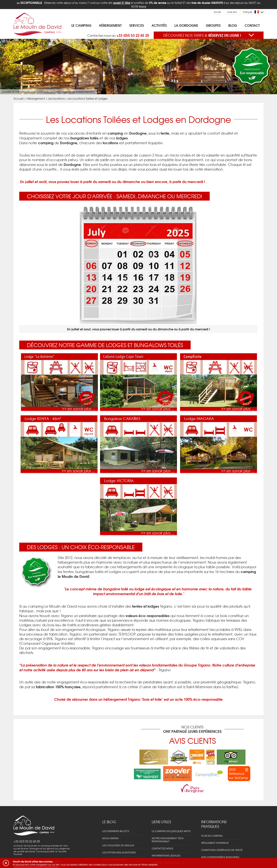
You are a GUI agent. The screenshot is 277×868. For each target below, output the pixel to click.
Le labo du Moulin (114, 846)
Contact (252, 25)
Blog (233, 25)
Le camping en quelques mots (171, 818)
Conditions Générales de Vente (222, 837)
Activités (159, 25)
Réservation (160, 856)
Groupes (213, 25)
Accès (217, 12)
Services (137, 25)
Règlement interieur (215, 830)
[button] (6, 863)
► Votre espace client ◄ (168, 849)
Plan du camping (212, 822)
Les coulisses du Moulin (118, 832)
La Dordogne (186, 25)
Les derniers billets (116, 818)
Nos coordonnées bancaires (220, 844)
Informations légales (166, 842)
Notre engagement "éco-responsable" (168, 826)
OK (64, 839)
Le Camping (81, 25)
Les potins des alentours (119, 839)
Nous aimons (111, 825)
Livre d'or (232, 12)
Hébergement (110, 25)
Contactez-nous (162, 835)
